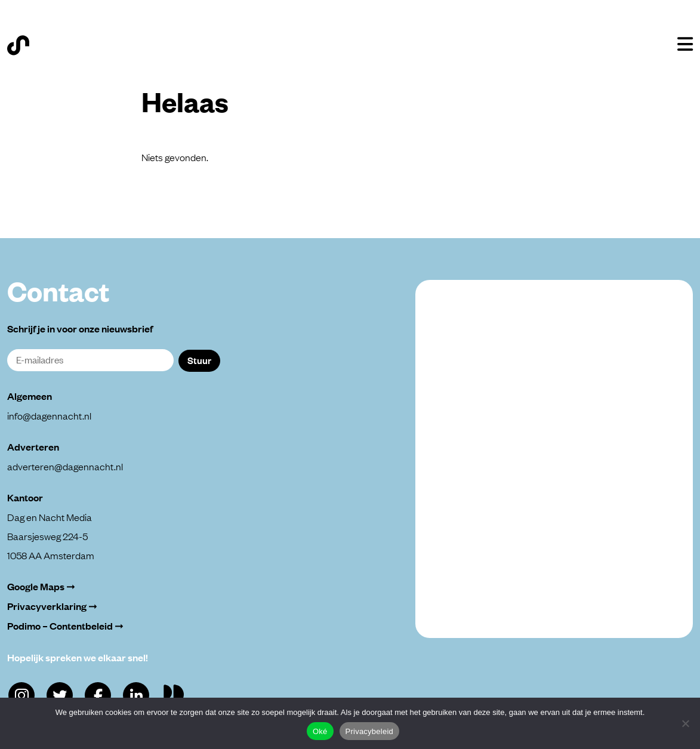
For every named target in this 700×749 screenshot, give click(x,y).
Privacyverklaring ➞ (52, 606)
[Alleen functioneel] (685, 723)
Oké (320, 731)
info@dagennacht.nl (49, 415)
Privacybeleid (370, 731)
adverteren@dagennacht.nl (65, 466)
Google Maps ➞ (41, 586)
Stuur (199, 360)
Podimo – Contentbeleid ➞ (65, 626)
